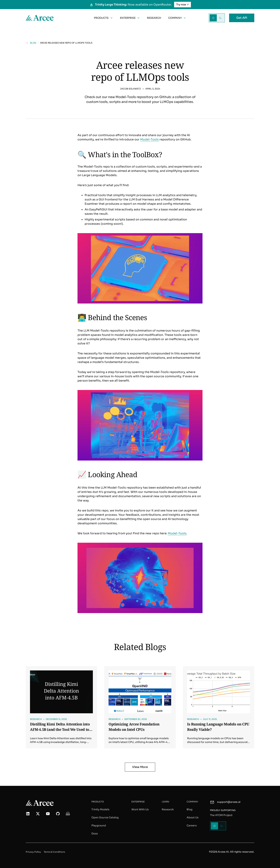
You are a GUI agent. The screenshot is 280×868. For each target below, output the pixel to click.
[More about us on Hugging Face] (68, 814)
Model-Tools (149, 139)
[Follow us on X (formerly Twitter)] (38, 814)
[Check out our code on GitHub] (58, 814)
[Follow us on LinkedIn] (28, 814)
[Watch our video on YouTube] (48, 814)
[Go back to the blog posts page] (31, 43)
